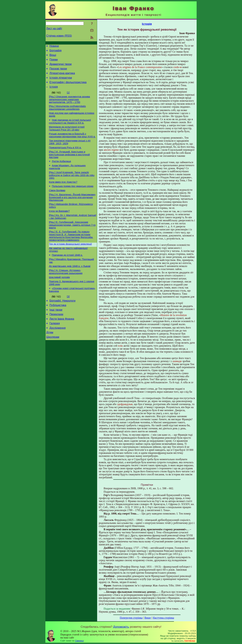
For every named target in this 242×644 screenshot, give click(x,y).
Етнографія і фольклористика (68, 87)
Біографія (55, 51)
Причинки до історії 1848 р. (67, 272)
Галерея (55, 347)
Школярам (53, 362)
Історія (54, 92)
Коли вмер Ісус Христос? (63, 194)
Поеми (54, 62)
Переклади (56, 336)
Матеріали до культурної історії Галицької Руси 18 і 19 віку (67, 136)
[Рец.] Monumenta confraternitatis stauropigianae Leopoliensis (67, 114)
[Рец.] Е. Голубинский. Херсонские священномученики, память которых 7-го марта (72, 240)
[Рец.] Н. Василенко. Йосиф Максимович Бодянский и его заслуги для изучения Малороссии (72, 210)
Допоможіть (121, 627)
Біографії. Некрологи (62, 321)
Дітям (50, 357)
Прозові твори (58, 72)
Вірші (53, 57)
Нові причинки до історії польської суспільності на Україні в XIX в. (70, 128)
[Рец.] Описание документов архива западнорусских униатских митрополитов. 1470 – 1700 (69, 105)
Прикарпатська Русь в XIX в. (65, 157)
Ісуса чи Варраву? (59, 225)
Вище (148, 618)
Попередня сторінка (131, 618)
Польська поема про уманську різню (73, 198)
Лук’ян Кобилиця (61, 171)
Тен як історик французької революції (70, 260)
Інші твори (56, 331)
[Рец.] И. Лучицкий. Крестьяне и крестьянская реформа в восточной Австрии (69, 164)
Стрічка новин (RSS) (59, 36)
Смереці (79, 641)
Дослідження (57, 352)
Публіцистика (58, 326)
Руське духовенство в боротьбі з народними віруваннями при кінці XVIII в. (72, 143)
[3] (68, 317)
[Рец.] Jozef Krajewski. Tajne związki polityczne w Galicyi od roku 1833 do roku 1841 (72, 186)
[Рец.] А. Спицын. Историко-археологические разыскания (66, 290)
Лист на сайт (54, 28)
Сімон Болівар (57, 203)
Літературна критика (62, 77)
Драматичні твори (61, 67)
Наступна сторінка (163, 618)
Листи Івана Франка (62, 341)
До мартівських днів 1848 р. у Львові (70, 284)
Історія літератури (61, 82)
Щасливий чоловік (59, 296)
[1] (68, 98)
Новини (54, 46)
